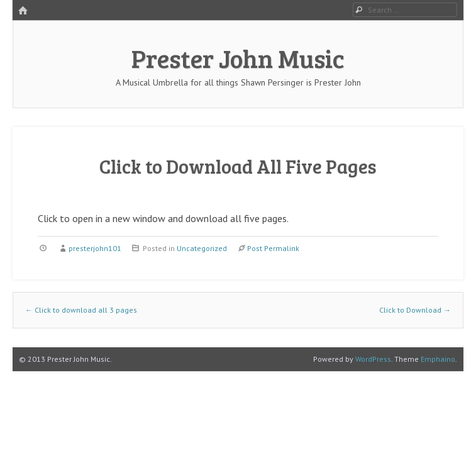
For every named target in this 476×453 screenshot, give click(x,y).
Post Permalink (273, 248)
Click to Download (415, 310)
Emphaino (438, 359)
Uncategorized (202, 248)
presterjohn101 (95, 248)
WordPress (373, 359)
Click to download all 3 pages (81, 310)
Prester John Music (238, 58)
